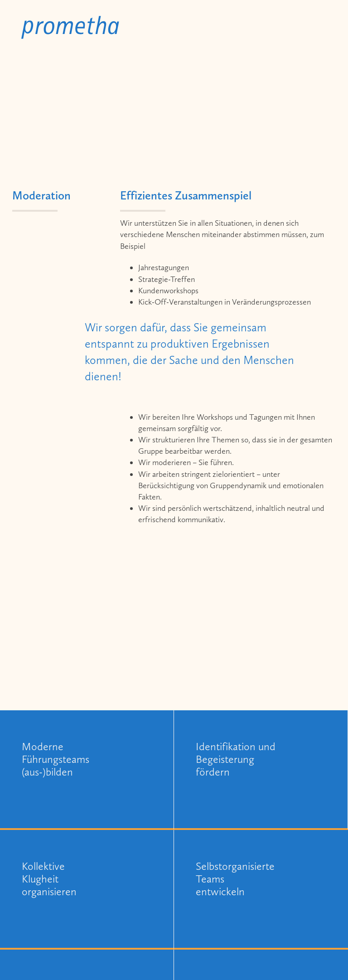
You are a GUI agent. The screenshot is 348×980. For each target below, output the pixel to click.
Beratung (178, 33)
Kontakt (308, 33)
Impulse (224, 33)
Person (266, 33)
